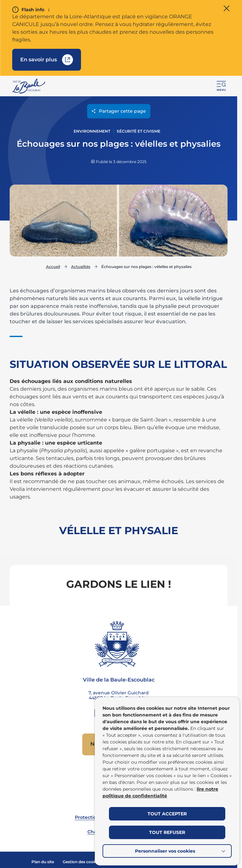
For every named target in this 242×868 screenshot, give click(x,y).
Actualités (81, 266)
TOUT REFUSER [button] (167, 832)
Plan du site (43, 862)
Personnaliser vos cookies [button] (165, 851)
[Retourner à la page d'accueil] (29, 86)
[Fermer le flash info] (227, 9)
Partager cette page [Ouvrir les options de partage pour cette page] (119, 112)
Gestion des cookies (82, 862)
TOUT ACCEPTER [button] (167, 814)
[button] (221, 86)
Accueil (53, 266)
